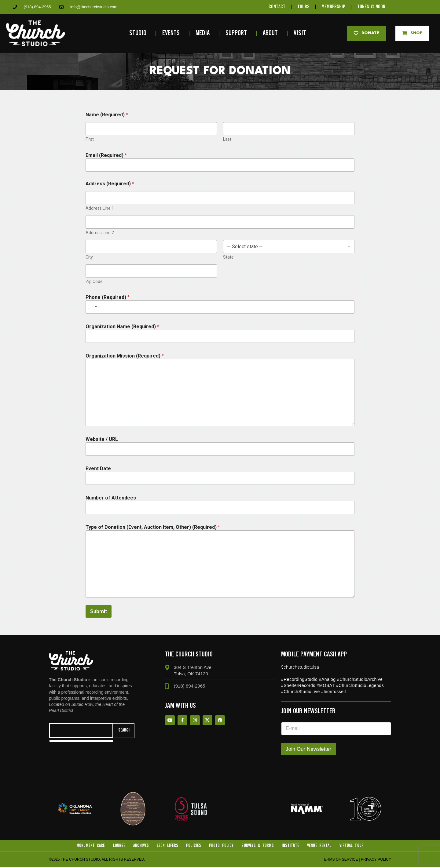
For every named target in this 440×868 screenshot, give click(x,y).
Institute (291, 846)
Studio (139, 33)
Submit (99, 611)
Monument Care (90, 846)
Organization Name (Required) (122, 327)
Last (227, 139)
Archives (140, 846)
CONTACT (276, 7)
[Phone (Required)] (220, 307)
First (90, 139)
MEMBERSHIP (334, 7)
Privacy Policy (376, 860)
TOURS (303, 7)
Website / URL (102, 439)
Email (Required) (106, 155)
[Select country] (92, 307)
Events (172, 33)
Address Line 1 (100, 208)
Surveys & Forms (258, 846)
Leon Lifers (167, 846)
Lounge (118, 846)
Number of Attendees (111, 498)
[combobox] (81, 731)
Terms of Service (340, 860)
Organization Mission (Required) (125, 356)
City (89, 257)
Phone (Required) (108, 297)
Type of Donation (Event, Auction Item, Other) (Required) (153, 527)
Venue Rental (320, 846)
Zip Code (94, 281)
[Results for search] (81, 741)
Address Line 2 (100, 233)
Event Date (98, 469)
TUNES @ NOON (372, 7)
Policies (193, 846)
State (228, 257)
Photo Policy (221, 846)
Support (238, 33)
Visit (301, 33)
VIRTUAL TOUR (353, 846)
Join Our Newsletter (308, 749)
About (272, 33)
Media (204, 33)
